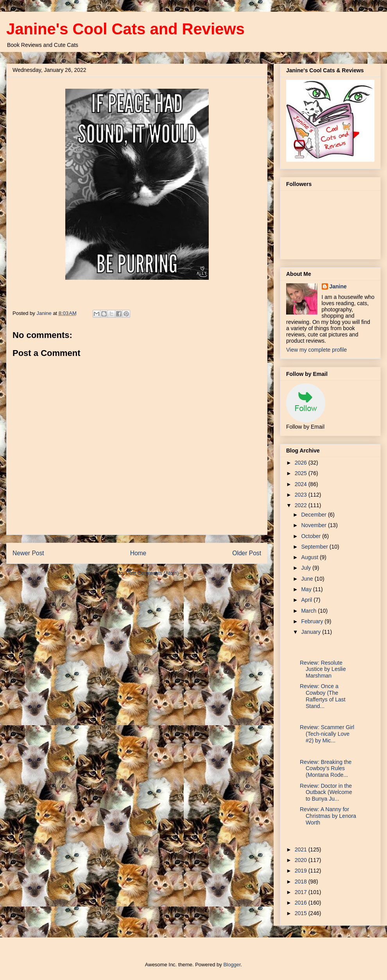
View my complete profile (316, 350)
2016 (302, 903)
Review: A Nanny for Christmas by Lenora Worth (328, 816)
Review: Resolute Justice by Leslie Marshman (323, 669)
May (307, 589)
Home (138, 553)
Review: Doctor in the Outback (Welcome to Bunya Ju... (326, 792)
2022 (302, 505)
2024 (302, 484)
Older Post (247, 553)
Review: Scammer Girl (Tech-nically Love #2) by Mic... (327, 734)
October (312, 536)
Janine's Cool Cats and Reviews (125, 29)
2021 (302, 849)
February (313, 621)
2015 (302, 913)
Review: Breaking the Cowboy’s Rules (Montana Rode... (326, 769)
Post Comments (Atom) (152, 573)
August (310, 557)
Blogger (232, 965)
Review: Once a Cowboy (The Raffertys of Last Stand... (323, 696)
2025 (302, 473)
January (312, 632)
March (309, 611)
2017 (302, 892)
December (314, 515)
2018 (302, 882)
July (307, 568)
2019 (302, 871)
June (308, 579)
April (307, 600)
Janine (338, 286)
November (314, 525)
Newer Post (28, 553)
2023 (302, 495)
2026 (302, 463)
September (315, 547)
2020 (302, 860)
